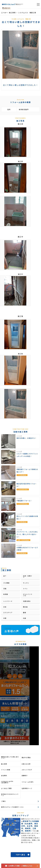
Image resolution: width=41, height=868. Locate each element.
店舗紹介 (25, 775)
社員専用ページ (27, 788)
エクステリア (8, 612)
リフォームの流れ (28, 782)
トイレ (25, 589)
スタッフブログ (27, 770)
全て (5, 576)
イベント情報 (6, 770)
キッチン (26, 583)
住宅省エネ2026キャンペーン (10, 795)
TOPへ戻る (20, 855)
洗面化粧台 (27, 601)
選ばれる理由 (26, 757)
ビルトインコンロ (28, 595)
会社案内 (4, 775)
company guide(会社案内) (7, 782)
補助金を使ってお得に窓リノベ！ (10, 757)
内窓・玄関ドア (28, 577)
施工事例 (4, 764)
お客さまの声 (26, 764)
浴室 (5, 589)
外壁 (5, 618)
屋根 (25, 612)
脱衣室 (25, 607)
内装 (25, 618)
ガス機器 (6, 583)
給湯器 (6, 594)
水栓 (5, 607)
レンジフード (8, 601)
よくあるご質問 (6, 788)
